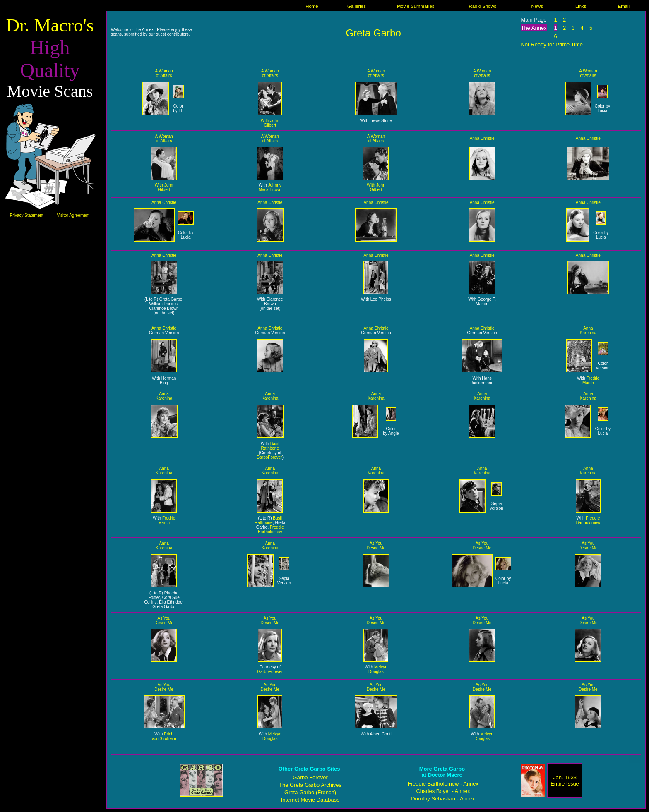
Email (624, 6)
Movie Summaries (416, 6)
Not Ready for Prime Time (552, 44)
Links (581, 6)
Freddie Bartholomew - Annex (443, 784)
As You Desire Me (376, 546)
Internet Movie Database (310, 800)
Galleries (357, 6)
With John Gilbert (270, 123)
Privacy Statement (27, 215)
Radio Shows (482, 6)
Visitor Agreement (73, 215)
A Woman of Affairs (164, 73)
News (537, 6)
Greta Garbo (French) (310, 792)
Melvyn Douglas (378, 669)
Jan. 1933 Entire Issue (565, 781)
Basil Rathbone (270, 446)
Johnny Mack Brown (270, 187)
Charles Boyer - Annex (443, 791)
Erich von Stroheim (164, 736)
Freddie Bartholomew (271, 529)
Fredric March (591, 381)
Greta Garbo (373, 33)
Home (312, 6)
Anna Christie (482, 138)
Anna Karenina (588, 331)
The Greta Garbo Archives (310, 785)
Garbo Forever (310, 777)
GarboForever (269, 457)
